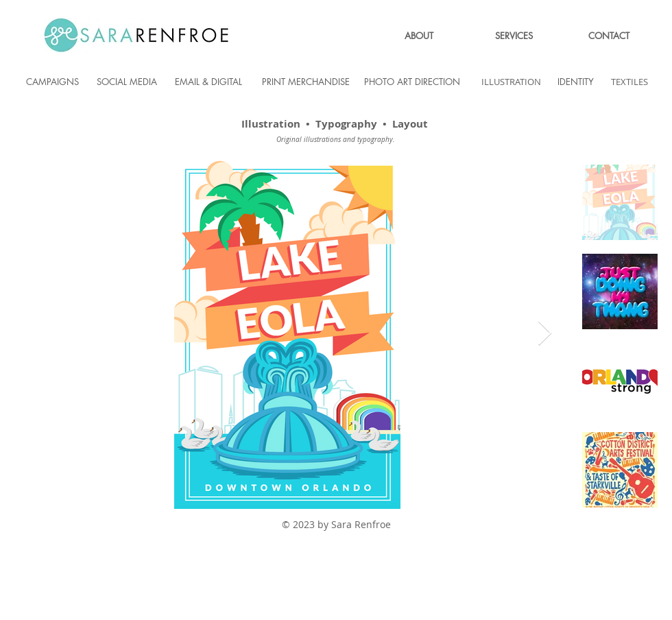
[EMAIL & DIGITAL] (208, 82)
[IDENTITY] (575, 82)
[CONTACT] (609, 36)
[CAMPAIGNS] (52, 82)
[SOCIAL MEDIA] (127, 82)
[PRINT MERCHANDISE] (306, 82)
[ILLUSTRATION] (511, 82)
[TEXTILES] (629, 82)
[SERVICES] (514, 36)
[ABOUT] (419, 36)
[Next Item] (545, 334)
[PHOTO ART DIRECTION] (412, 82)
